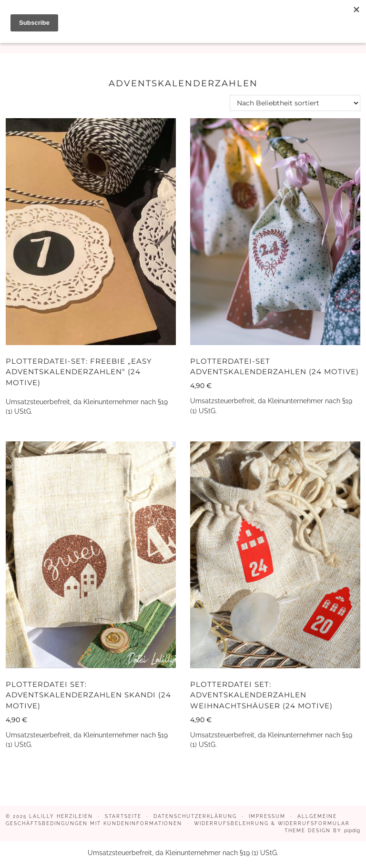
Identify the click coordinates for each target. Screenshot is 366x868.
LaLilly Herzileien (61, 816)
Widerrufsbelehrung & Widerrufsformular (272, 823)
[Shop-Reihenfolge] (295, 103)
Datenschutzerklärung (195, 816)
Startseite (123, 816)
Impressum (267, 816)
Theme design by (322, 831)
